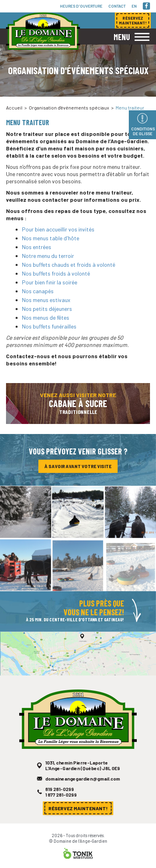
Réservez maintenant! (78, 810)
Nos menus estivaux (46, 300)
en (134, 6)
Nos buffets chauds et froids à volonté (69, 265)
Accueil (14, 107)
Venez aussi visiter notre (78, 407)
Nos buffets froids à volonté (56, 273)
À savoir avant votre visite (78, 468)
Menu (122, 37)
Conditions (143, 131)
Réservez (133, 20)
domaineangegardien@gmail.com (82, 786)
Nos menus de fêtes (46, 317)
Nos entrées (37, 247)
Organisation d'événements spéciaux (69, 107)
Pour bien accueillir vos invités (58, 229)
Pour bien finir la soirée (50, 282)
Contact (117, 6)
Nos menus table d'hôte (51, 238)
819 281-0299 (61, 795)
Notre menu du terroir (48, 256)
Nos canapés (38, 291)
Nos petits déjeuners (47, 309)
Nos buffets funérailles (49, 326)
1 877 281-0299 (63, 800)
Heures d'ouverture (81, 6)
